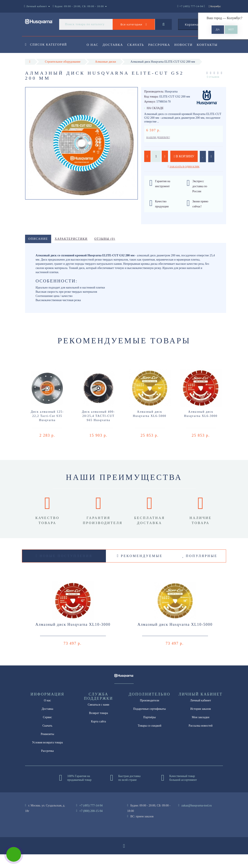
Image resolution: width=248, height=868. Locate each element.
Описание (38, 252)
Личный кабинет (201, 714)
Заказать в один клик (184, 180)
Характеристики (71, 252)
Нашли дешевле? (158, 151)
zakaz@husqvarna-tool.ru (197, 819)
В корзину (184, 170)
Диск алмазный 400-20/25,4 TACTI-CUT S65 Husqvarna (98, 430)
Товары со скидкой (149, 739)
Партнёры (150, 731)
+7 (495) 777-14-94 (91, 819)
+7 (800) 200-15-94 (91, 825)
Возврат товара (99, 727)
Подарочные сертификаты (150, 722)
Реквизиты (47, 748)
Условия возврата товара (47, 756)
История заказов (201, 722)
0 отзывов (213, 90)
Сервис (47, 731)
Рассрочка (161, 45)
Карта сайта (98, 735)
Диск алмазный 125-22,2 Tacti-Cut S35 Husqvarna (47, 430)
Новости (186, 45)
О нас (93, 45)
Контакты (97, 62)
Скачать (137, 45)
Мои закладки (201, 731)
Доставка (113, 45)
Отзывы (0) (105, 252)
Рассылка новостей (201, 739)
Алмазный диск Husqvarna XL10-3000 (73, 638)
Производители (149, 714)
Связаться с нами (99, 718)
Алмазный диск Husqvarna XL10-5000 (175, 638)
